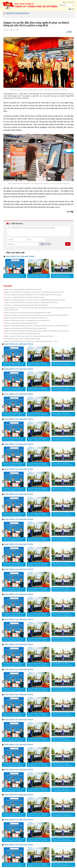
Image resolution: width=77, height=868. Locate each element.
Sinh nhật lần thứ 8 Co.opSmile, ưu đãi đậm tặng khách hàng (23, 339)
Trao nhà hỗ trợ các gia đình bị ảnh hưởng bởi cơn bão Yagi (22, 334)
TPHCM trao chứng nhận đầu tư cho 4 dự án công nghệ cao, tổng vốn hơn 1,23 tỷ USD (14, 276)
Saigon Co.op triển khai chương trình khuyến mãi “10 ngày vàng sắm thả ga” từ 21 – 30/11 (31, 341)
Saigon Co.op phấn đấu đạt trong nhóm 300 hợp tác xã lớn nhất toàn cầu (26, 318)
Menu (72, 9)
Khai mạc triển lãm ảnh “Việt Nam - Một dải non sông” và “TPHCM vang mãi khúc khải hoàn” (38, 276)
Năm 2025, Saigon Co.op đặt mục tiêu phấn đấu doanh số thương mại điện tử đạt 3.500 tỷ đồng (33, 295)
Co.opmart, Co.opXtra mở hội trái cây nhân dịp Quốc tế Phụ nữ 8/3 (24, 297)
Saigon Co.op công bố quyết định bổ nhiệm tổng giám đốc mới (23, 289)
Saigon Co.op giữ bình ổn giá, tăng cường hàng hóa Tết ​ (21, 323)
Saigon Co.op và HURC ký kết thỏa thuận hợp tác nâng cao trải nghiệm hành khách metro (31, 303)
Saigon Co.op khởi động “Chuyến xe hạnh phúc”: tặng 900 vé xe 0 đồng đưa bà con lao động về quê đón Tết (36, 326)
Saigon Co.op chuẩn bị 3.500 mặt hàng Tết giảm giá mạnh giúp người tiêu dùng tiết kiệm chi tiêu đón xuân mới (37, 331)
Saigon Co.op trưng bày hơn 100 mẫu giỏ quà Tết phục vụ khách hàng (25, 328)
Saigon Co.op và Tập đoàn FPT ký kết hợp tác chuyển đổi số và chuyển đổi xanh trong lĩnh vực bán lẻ (34, 292)
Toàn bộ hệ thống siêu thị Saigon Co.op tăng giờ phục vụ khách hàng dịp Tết (27, 320)
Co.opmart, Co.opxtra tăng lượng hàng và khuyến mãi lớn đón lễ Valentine (26, 305)
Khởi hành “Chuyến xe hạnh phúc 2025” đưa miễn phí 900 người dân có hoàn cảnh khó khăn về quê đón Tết (36, 315)
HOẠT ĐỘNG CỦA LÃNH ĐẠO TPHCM (20, 256)
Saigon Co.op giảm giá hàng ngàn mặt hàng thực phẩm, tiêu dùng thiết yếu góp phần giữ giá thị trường (35, 300)
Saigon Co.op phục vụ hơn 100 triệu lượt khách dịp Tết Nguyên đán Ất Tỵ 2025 (28, 313)
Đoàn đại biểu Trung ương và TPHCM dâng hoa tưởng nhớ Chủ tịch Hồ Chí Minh (62, 276)
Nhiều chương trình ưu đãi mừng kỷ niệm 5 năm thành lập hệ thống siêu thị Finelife (29, 336)
